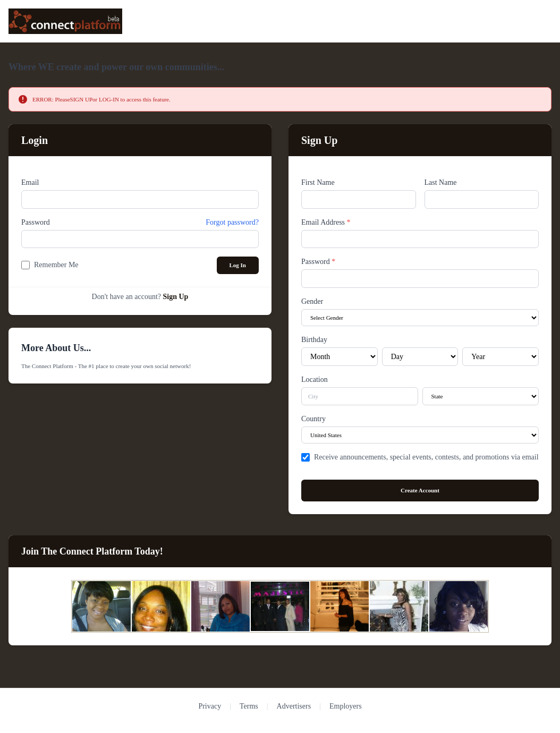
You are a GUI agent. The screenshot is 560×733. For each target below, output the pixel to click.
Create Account (420, 490)
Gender (312, 301)
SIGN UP (81, 99)
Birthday (314, 340)
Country (313, 419)
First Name (318, 182)
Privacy (210, 706)
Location (315, 380)
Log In (238, 265)
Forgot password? (232, 222)
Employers (346, 706)
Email (30, 182)
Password (36, 222)
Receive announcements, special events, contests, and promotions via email (426, 457)
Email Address (326, 222)
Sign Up (176, 297)
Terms (249, 706)
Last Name (441, 182)
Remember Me (56, 265)
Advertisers (294, 706)
